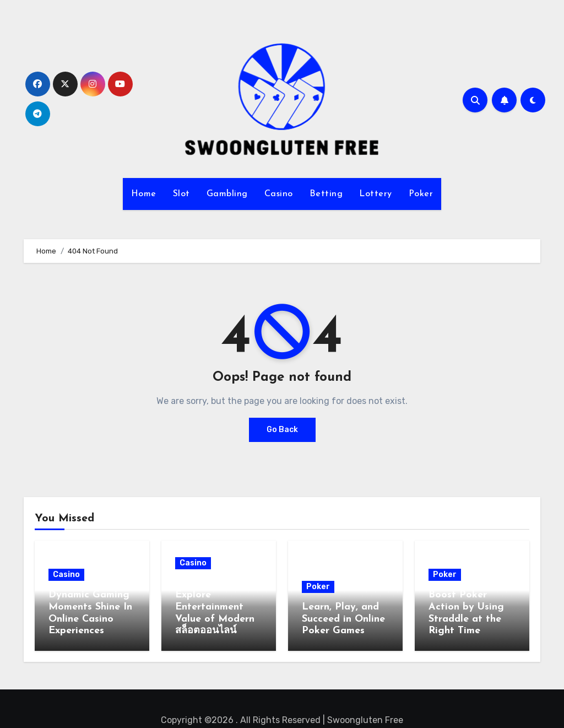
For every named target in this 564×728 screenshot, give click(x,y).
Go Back (282, 430)
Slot (181, 194)
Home (144, 194)
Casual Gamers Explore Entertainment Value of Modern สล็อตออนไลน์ (215, 607)
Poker (421, 194)
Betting (326, 194)
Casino (279, 194)
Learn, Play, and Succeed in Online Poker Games (343, 619)
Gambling (227, 194)
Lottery (376, 194)
